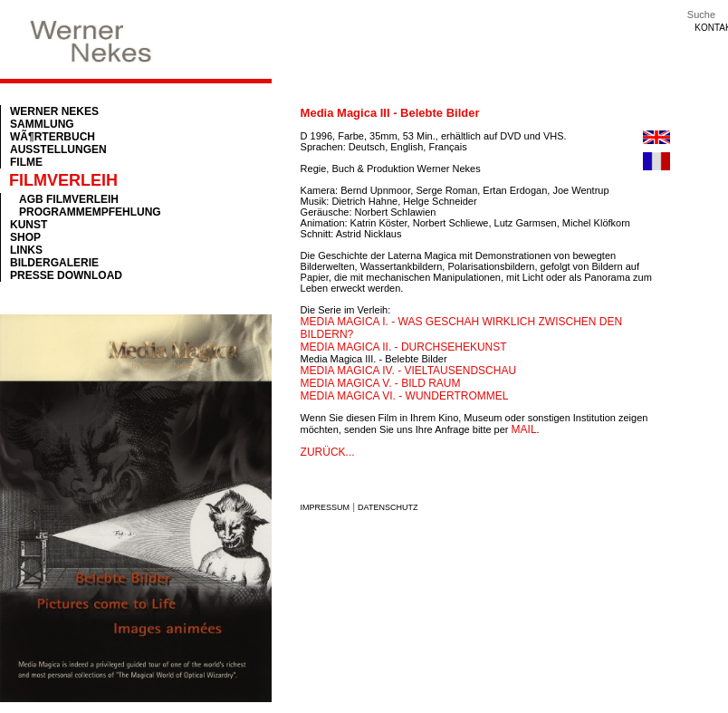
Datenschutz (388, 507)
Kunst (29, 225)
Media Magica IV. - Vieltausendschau (409, 371)
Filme (26, 162)
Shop (25, 237)
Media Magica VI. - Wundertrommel (405, 396)
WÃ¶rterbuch (53, 137)
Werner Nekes (54, 111)
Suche (701, 14)
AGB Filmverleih (69, 199)
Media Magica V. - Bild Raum (381, 383)
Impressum (326, 507)
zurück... (328, 452)
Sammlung (42, 124)
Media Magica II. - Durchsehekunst (404, 347)
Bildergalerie (54, 263)
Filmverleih (63, 180)
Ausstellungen (58, 149)
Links (26, 250)
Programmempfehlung (90, 212)
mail (524, 429)
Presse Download (66, 275)
